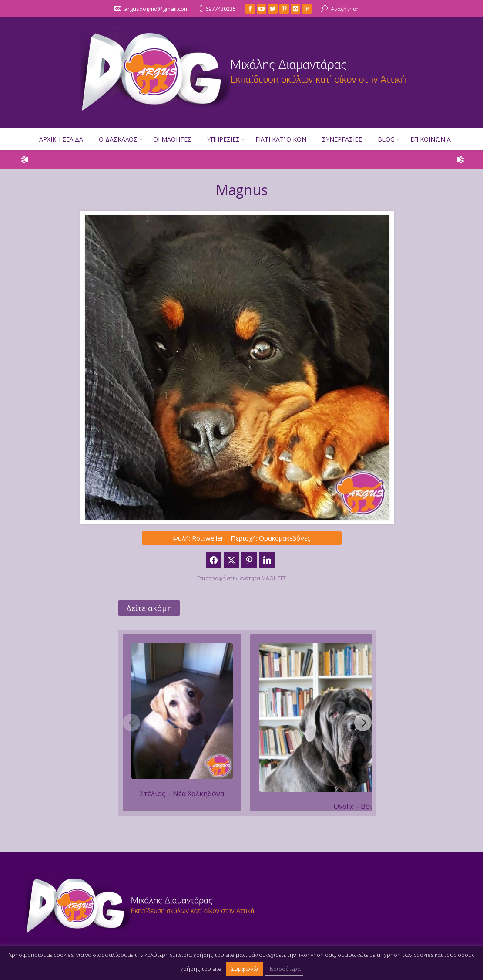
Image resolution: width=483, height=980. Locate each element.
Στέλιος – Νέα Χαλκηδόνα (182, 794)
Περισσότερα (284, 969)
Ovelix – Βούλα (358, 806)
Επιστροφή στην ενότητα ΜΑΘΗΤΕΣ (242, 578)
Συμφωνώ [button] (245, 969)
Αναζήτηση (345, 9)
